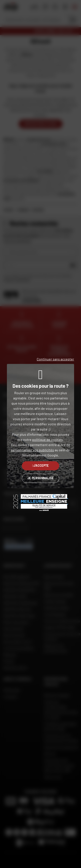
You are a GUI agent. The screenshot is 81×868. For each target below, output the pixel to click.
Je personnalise (40, 478)
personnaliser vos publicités (33, 450)
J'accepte (40, 465)
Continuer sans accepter (55, 359)
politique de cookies (48, 440)
